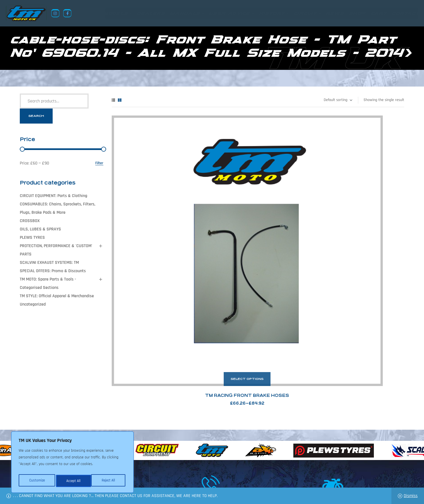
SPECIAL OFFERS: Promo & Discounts (53, 271)
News (177, 477)
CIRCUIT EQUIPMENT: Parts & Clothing (53, 196)
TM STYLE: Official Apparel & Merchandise (57, 296)
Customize (36, 481)
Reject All (73, 481)
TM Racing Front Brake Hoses (158, 217)
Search (36, 116)
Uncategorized (33, 304)
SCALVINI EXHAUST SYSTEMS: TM (49, 263)
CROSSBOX (30, 221)
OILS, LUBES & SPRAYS (40, 229)
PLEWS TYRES (32, 238)
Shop (192, 477)
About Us (158, 477)
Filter (99, 163)
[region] (72, 464)
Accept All (109, 481)
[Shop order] (338, 100)
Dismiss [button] (411, 496)
